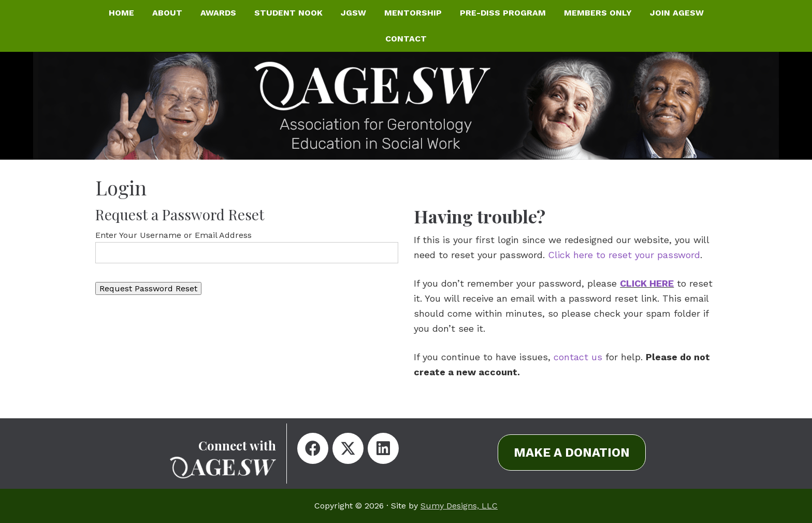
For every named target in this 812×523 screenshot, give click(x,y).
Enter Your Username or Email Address (173, 235)
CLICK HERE (647, 283)
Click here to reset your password (624, 255)
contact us (578, 357)
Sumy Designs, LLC (459, 506)
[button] (313, 448)
